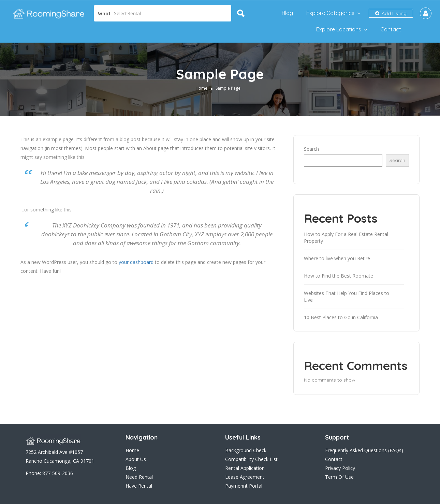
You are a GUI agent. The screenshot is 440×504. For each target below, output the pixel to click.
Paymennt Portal (244, 486)
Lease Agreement (245, 477)
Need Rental (139, 477)
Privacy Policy (340, 468)
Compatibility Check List (251, 459)
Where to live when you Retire (337, 258)
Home (201, 88)
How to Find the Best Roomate (339, 276)
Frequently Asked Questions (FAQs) (364, 450)
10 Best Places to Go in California (341, 317)
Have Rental (139, 486)
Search (311, 149)
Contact (391, 29)
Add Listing (391, 13)
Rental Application (245, 468)
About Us (136, 459)
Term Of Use (339, 477)
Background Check (246, 450)
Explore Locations (339, 29)
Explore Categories (330, 13)
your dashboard (136, 262)
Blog (287, 13)
